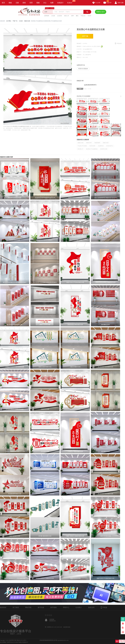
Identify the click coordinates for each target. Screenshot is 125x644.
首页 (3, 3)
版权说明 (91, 607)
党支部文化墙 (104, 149)
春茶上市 (67, 16)
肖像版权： (80, 55)
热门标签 (16, 607)
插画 (24, 3)
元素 (17, 3)
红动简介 (79, 607)
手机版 (104, 607)
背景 (31, 3)
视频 (38, 3)
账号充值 (41, 607)
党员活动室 (92, 146)
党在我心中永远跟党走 (92, 149)
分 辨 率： (80, 49)
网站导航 (28, 607)
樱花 (77, 16)
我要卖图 (123, 619)
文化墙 (53, 16)
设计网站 (9, 21)
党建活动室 (106, 143)
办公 (45, 3)
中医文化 (83, 16)
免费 (52, 3)
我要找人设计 (101, 12)
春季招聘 (47, 16)
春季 (72, 16)
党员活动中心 (110, 146)
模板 (10, 3)
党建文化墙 (27, 21)
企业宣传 (60, 16)
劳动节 (89, 16)
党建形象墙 (97, 143)
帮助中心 (66, 607)
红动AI (71, 2)
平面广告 (15, 21)
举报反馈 (119, 43)
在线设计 (60, 3)
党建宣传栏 (89, 143)
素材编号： (80, 43)
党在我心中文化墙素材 (83, 96)
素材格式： (80, 46)
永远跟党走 (101, 146)
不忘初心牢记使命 (82, 146)
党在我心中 (80, 149)
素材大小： (80, 57)
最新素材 (3, 607)
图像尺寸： (80, 52)
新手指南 (54, 607)
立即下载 (85, 36)
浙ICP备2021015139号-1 (20, 640)
